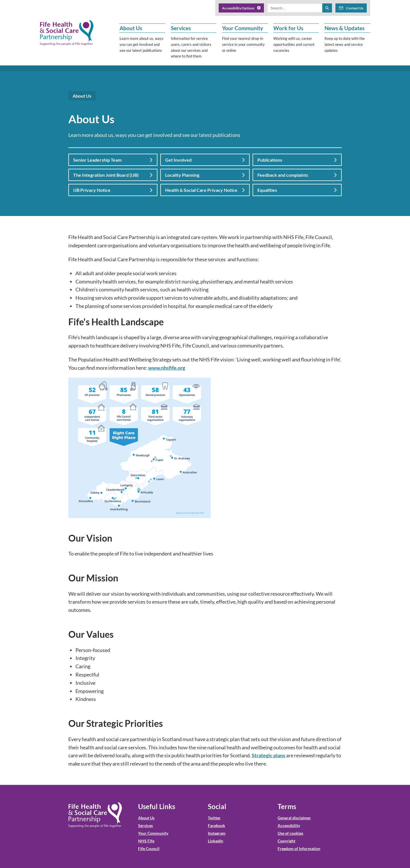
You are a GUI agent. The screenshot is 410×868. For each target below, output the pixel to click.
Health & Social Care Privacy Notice (205, 190)
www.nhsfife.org (167, 368)
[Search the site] (327, 8)
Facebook (217, 825)
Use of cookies (290, 833)
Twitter (214, 818)
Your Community (153, 833)
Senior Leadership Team (113, 160)
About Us (146, 818)
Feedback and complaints (297, 175)
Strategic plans (268, 755)
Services (145, 825)
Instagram (217, 833)
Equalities (297, 190)
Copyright (286, 841)
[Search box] (295, 8)
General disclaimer (294, 818)
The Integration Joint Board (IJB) (113, 175)
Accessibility (289, 825)
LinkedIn (216, 841)
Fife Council (149, 849)
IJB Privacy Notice (113, 190)
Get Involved (205, 160)
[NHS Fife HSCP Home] (95, 815)
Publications (297, 160)
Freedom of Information (299, 849)
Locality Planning (205, 175)
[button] (142, 41)
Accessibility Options (241, 8)
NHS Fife (146, 841)
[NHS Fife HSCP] (67, 33)
